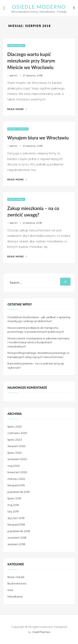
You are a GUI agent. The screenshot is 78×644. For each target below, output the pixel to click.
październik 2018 (19, 531)
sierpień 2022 (16, 446)
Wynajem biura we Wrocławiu (38, 138)
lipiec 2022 (15, 453)
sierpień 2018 (16, 544)
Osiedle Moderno (39, 7)
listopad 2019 (16, 485)
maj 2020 (14, 466)
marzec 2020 (16, 479)
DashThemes (41, 632)
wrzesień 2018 (17, 538)
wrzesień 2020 (17, 459)
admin (14, 75)
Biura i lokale (18, 129)
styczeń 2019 (16, 518)
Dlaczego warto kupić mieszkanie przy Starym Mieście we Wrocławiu (31, 61)
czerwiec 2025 (17, 433)
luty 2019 (13, 511)
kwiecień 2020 (17, 472)
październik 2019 (19, 492)
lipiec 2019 (14, 498)
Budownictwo (17, 583)
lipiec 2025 (15, 426)
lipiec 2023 (15, 440)
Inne (10, 590)
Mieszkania (16, 46)
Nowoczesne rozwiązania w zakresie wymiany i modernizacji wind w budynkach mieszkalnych (38, 342)
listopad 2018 (16, 524)
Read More (17, 109)
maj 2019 (13, 505)
